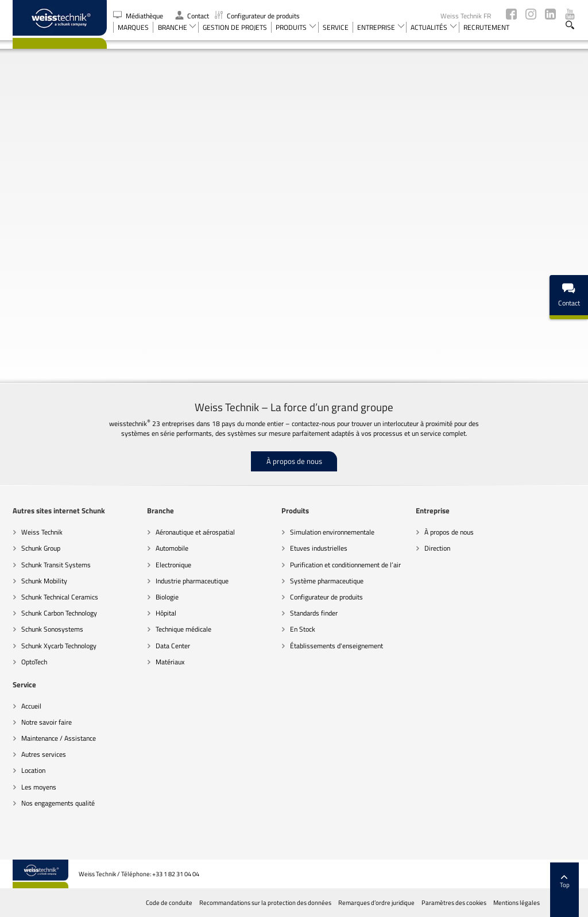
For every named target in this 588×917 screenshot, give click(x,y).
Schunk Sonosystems (52, 629)
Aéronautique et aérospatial (195, 532)
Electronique (173, 565)
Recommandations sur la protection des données (265, 903)
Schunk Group (41, 548)
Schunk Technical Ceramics (60, 597)
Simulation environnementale (332, 532)
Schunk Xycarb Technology (59, 646)
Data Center (173, 646)
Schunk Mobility (44, 581)
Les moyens (39, 787)
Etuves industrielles (319, 548)
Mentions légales (517, 903)
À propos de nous (294, 461)
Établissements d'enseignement (336, 646)
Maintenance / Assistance (59, 738)
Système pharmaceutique (327, 581)
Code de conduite (169, 903)
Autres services (44, 754)
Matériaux (170, 662)
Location (33, 770)
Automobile (172, 548)
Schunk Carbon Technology (59, 613)
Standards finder (314, 613)
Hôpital (166, 613)
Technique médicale (183, 629)
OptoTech (34, 662)
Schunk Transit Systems (56, 565)
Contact (192, 16)
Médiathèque (139, 16)
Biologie (167, 597)
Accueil (31, 706)
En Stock (303, 629)
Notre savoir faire (47, 722)
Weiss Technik (42, 532)
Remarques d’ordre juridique (376, 903)
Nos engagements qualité (58, 803)
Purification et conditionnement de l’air (345, 565)
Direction (437, 548)
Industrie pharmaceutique (192, 581)
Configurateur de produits (257, 16)
